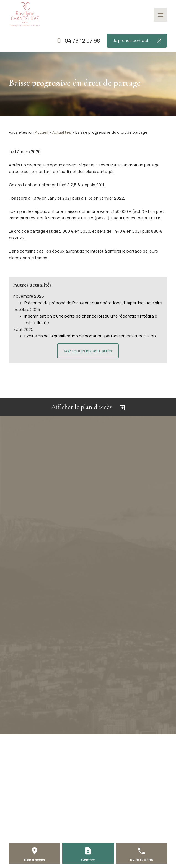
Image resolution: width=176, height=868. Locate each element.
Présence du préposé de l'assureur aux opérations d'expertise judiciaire (93, 303)
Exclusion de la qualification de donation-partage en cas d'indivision (90, 336)
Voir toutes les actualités (88, 351)
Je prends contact (137, 40)
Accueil (42, 132)
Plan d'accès (34, 860)
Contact (88, 860)
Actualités (62, 132)
